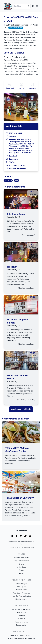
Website (13, 136)
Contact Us (21, 619)
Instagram (13, 159)
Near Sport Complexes (21, 593)
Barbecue (8, 180)
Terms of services (21, 622)
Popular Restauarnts (21, 561)
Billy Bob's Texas (16, 214)
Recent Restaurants (21, 558)
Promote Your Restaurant (21, 609)
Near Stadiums (21, 590)
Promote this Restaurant (19, 168)
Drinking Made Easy (27, 288)
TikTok (12, 162)
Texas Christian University (20, 498)
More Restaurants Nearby (21, 409)
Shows (21, 564)
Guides (21, 570)
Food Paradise (28, 235)
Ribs (17, 180)
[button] (33, 85)
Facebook (13, 156)
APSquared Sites (21, 632)
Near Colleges (21, 584)
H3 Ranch (12, 267)
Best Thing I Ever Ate (26, 400)
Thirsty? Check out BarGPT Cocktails (21, 638)
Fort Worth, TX (13, 217)
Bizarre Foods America (15, 57)
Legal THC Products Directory (21, 635)
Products (21, 616)
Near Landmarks (21, 599)
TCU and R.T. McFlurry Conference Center (17, 450)
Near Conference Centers (21, 596)
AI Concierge (21, 567)
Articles (21, 573)
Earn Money (21, 613)
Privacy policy (21, 625)
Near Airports (21, 587)
